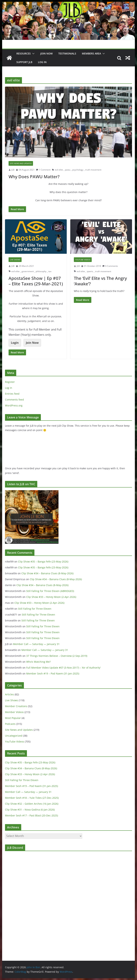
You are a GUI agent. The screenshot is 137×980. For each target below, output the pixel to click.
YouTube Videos (83, 260)
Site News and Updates (21, 163)
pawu (68, 170)
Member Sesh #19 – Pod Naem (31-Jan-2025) (53, 673)
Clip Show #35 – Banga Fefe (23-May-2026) (43, 562)
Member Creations (16, 706)
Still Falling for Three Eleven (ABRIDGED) (50, 591)
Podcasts (10, 724)
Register (10, 382)
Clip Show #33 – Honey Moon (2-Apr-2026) (51, 597)
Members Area (91, 53)
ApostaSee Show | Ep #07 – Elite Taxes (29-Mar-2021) (36, 281)
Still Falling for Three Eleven (35, 609)
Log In (42, 62)
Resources (24, 53)
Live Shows (15, 260)
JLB (13, 170)
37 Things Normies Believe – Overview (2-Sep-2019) (57, 656)
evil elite (59, 170)
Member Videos (14, 712)
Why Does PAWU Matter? (34, 177)
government (28, 271)
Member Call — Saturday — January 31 (36, 644)
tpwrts (90, 271)
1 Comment (43, 170)
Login (15, 343)
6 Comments (110, 266)
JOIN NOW (46, 53)
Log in (9, 388)
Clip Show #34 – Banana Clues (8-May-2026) (47, 573)
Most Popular (13, 718)
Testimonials (67, 53)
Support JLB (24, 62)
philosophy (41, 271)
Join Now (32, 343)
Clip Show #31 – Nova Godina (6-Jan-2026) (30, 810)
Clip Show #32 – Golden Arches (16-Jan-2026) (32, 804)
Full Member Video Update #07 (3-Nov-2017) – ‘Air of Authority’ (63, 668)
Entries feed (12, 394)
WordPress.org (14, 405)
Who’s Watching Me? (38, 662)
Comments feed (14, 400)
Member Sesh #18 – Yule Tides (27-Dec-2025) (32, 798)
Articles (9, 694)
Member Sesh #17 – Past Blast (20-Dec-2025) (31, 815)
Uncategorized (14, 736)
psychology (78, 170)
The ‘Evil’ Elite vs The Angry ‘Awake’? (100, 281)
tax (50, 271)
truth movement (93, 170)
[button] (33, 54)
